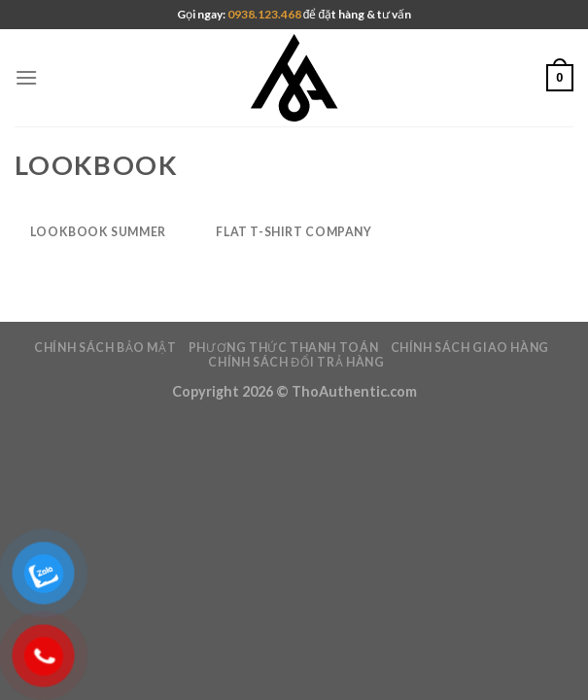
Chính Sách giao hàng (470, 348)
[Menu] (26, 77)
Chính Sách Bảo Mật (105, 348)
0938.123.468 (265, 14)
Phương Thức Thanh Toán (283, 348)
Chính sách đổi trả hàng (296, 362)
